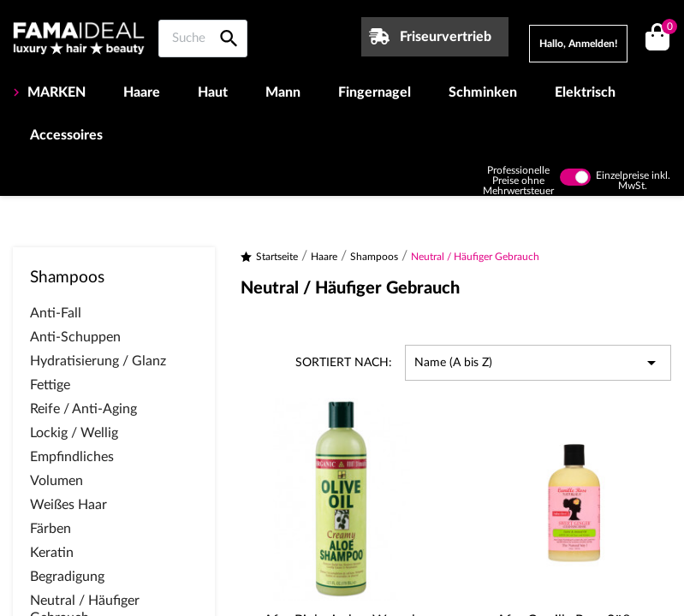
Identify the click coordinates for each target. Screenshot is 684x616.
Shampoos (67, 278)
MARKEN (55, 92)
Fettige (50, 385)
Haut (213, 92)
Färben (51, 529)
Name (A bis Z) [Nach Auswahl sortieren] (538, 363)
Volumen (57, 481)
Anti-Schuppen (75, 337)
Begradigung (67, 577)
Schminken (483, 92)
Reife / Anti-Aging (83, 409)
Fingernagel (375, 92)
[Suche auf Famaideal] (203, 38)
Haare (142, 92)
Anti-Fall (56, 313)
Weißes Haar (68, 505)
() (666, 29)
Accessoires (66, 135)
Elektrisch (585, 92)
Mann (283, 92)
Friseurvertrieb (446, 37)
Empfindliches (72, 457)
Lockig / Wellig (74, 433)
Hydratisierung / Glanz (98, 361)
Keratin (52, 553)
